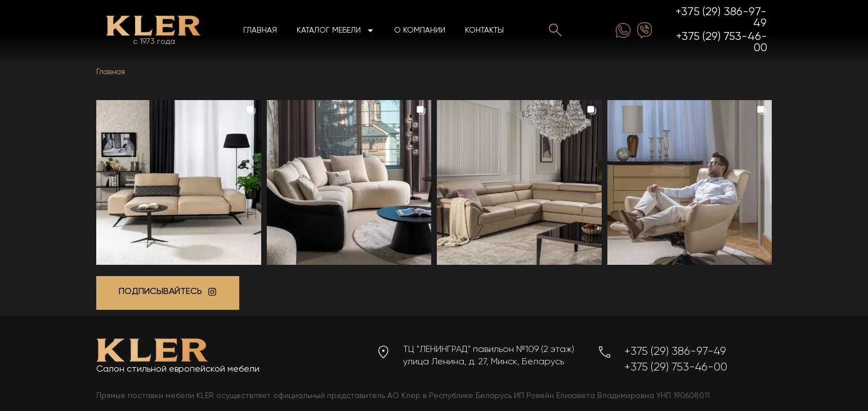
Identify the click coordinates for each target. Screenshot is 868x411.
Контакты (484, 30)
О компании (420, 30)
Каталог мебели (335, 30)
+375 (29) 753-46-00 (722, 42)
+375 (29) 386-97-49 (721, 18)
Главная (260, 30)
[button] (179, 182)
